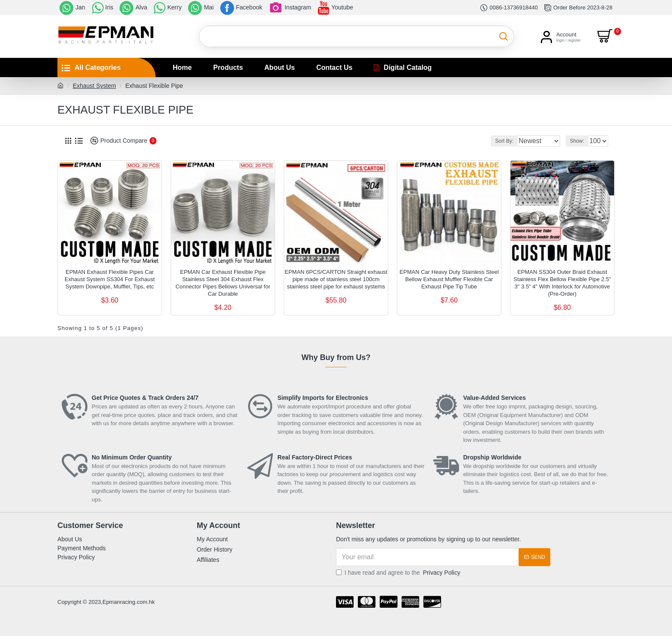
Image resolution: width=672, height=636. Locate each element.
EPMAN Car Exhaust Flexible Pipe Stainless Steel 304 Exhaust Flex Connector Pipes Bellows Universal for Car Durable (223, 283)
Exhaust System (94, 86)
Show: (580, 141)
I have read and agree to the (399, 573)
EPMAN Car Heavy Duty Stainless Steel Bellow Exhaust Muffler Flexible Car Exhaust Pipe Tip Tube (449, 279)
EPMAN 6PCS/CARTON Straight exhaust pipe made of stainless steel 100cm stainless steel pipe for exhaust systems (336, 279)
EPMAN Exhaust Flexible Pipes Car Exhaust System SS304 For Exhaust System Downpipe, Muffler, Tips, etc (110, 279)
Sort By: (498, 141)
